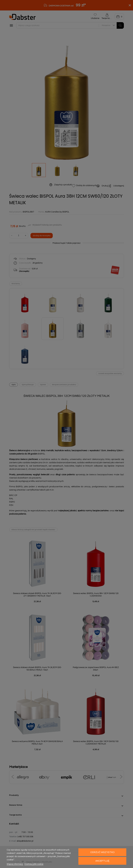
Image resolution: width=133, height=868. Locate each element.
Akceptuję (102, 861)
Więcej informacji (15, 864)
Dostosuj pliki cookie (34, 864)
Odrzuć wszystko (102, 852)
